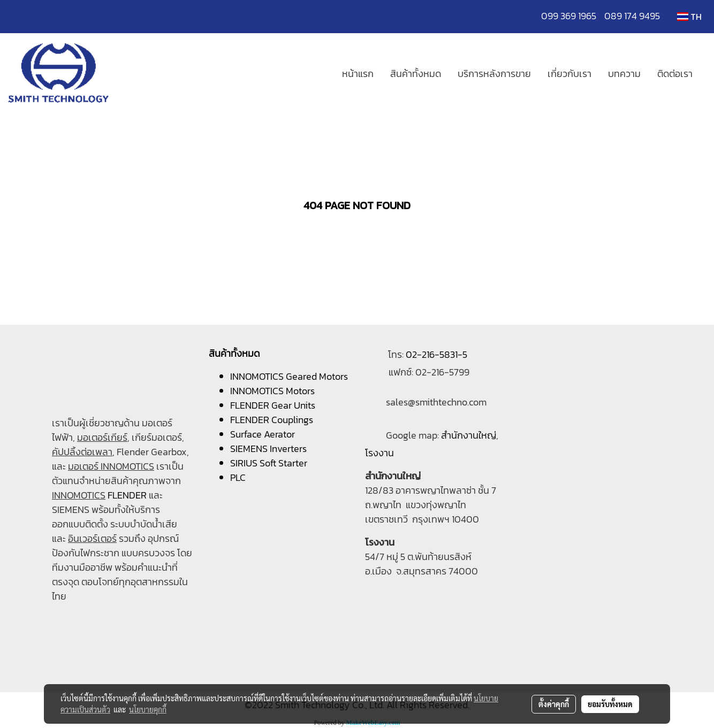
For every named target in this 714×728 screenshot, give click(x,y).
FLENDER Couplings (272, 420)
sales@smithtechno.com (436, 402)
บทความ (624, 74)
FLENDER (127, 495)
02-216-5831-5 (436, 354)
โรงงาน (379, 453)
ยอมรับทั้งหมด (610, 704)
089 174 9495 (632, 16)
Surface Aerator (263, 434)
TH (689, 17)
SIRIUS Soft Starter (269, 463)
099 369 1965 (573, 16)
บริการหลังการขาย (494, 74)
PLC (238, 477)
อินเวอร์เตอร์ (92, 538)
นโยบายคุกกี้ (148, 709)
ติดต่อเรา (675, 74)
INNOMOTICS (79, 495)
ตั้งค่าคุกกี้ (554, 704)
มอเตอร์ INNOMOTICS (111, 466)
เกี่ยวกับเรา (569, 74)
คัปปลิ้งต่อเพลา (82, 452)
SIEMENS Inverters (268, 449)
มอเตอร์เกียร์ (102, 437)
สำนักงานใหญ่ (469, 435)
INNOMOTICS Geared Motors (289, 376)
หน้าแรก (358, 74)
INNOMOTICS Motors (272, 391)
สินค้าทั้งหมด (416, 74)
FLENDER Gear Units (273, 405)
